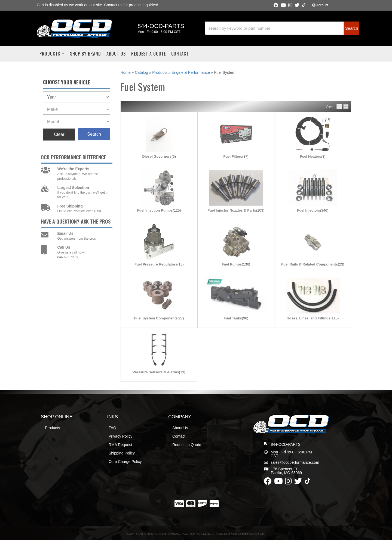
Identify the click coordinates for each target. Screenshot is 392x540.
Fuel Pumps (232, 264)
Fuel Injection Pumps (155, 210)
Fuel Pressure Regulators (156, 264)
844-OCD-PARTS (286, 444)
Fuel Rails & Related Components (310, 264)
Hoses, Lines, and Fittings (309, 318)
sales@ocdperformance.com (295, 462)
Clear (59, 134)
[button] (282, 28)
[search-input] (274, 28)
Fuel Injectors (309, 210)
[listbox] (77, 97)
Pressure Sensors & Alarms (156, 372)
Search (94, 134)
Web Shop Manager (249, 534)
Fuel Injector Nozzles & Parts (232, 210)
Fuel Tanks (233, 318)
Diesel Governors (157, 156)
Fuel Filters (233, 156)
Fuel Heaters (311, 156)
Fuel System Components (156, 318)
